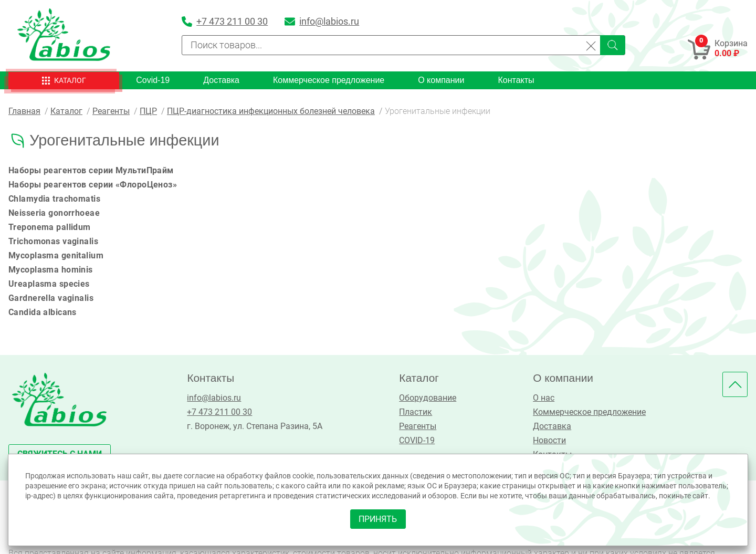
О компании (441, 80)
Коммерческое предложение (329, 80)
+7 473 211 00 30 (219, 412)
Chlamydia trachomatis (55, 199)
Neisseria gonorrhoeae (55, 213)
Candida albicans (43, 312)
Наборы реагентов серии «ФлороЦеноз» (93, 185)
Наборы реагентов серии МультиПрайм (92, 170)
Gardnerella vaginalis (51, 298)
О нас (543, 398)
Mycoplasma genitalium (56, 255)
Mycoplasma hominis (51, 270)
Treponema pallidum (50, 227)
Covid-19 (153, 80)
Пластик (416, 412)
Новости (549, 440)
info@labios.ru (214, 398)
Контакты (516, 80)
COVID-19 (417, 440)
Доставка (221, 80)
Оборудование (428, 398)
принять (378, 519)
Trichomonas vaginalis (54, 241)
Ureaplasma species (49, 284)
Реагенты (418, 426)
